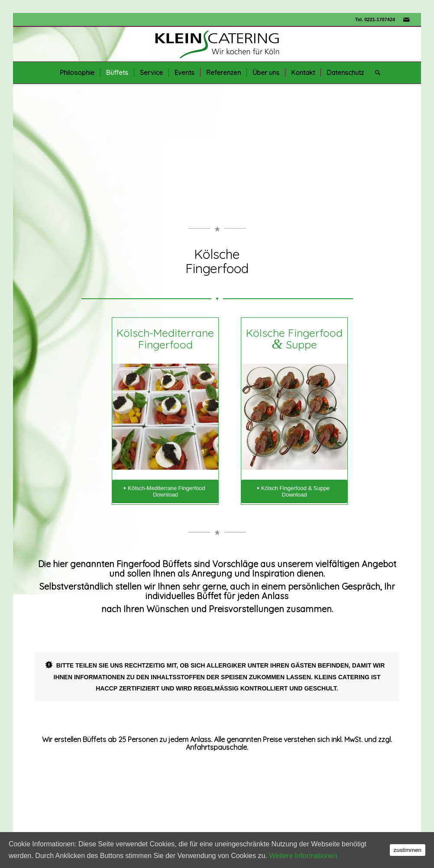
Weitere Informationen (303, 856)
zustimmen (408, 850)
